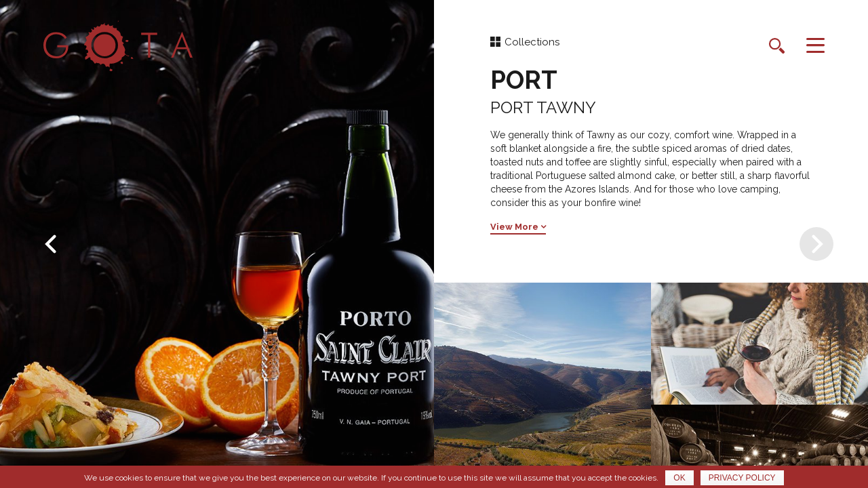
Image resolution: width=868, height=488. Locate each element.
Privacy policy (742, 478)
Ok (679, 478)
